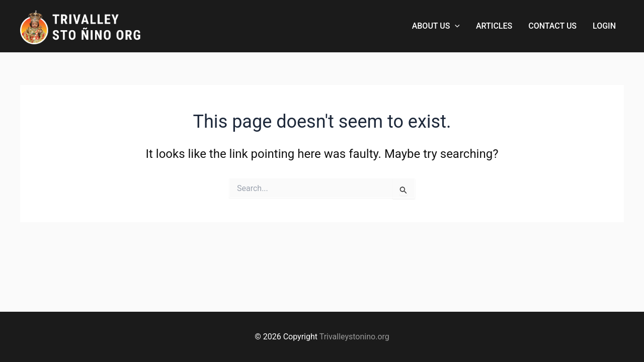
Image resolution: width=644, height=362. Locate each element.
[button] (455, 26)
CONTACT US (552, 26)
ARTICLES (494, 26)
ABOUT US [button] (436, 26)
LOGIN (604, 26)
